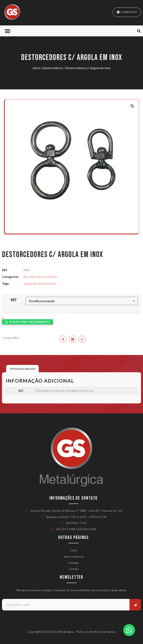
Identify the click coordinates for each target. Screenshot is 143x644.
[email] (66, 605)
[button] (7, 31)
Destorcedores (53, 68)
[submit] (135, 605)
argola (28, 283)
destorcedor (41, 283)
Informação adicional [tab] (22, 369)
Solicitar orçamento (30, 322)
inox (54, 283)
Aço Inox (29, 277)
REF (14, 300)
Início (36, 68)
